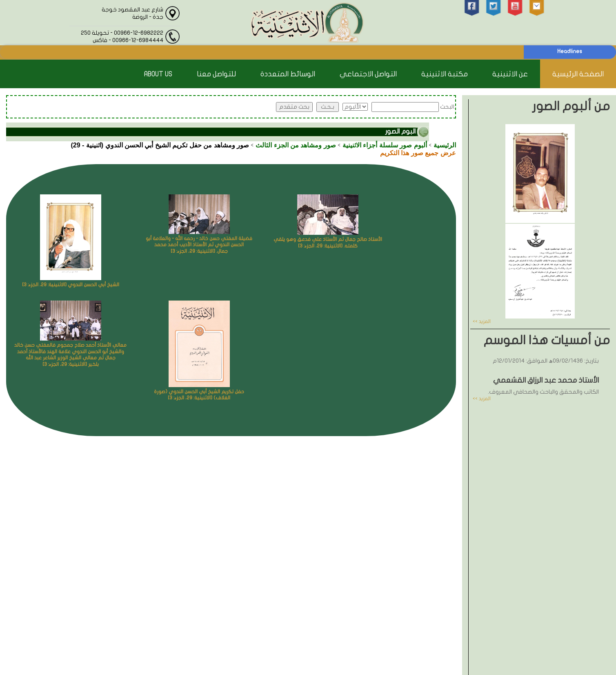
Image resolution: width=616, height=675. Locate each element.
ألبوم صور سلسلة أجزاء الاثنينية (385, 145)
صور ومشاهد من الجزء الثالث (296, 145)
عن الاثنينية (510, 74)
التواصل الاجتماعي (368, 74)
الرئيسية (445, 145)
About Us (158, 74)
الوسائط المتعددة (288, 74)
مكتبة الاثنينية (445, 74)
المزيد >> (482, 321)
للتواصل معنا (216, 74)
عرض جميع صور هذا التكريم (418, 153)
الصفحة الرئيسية (578, 74)
